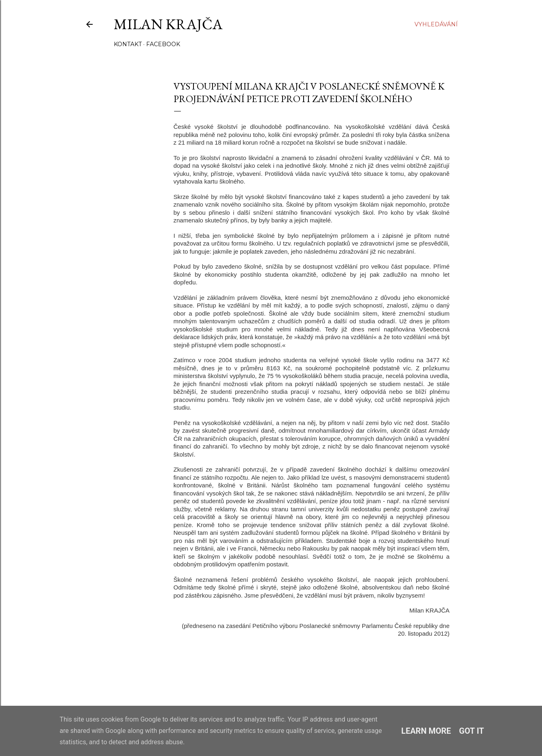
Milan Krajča (168, 24)
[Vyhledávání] (436, 24)
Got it (472, 731)
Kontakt (128, 44)
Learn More (426, 731)
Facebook (163, 44)
